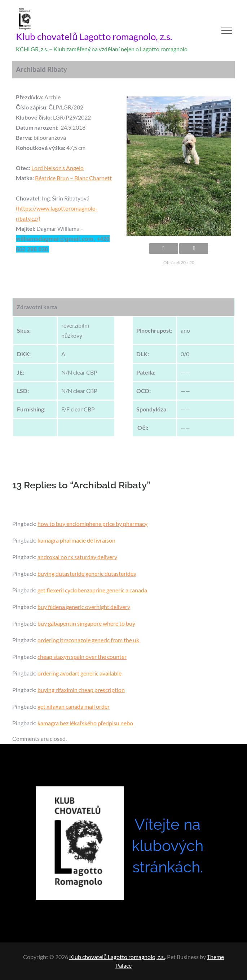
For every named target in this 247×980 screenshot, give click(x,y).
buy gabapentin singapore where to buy (86, 623)
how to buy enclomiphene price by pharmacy (92, 524)
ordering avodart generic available (80, 673)
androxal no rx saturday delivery (77, 557)
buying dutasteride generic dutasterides (87, 573)
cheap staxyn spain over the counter (82, 657)
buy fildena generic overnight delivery (84, 607)
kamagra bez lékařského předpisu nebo (85, 723)
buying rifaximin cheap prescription (81, 690)
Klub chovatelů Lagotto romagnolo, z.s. (94, 36)
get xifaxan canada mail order (74, 706)
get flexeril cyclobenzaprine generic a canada (92, 590)
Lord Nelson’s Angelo (58, 168)
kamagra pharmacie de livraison (76, 540)
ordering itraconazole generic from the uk (88, 640)
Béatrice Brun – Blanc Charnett (73, 178)
